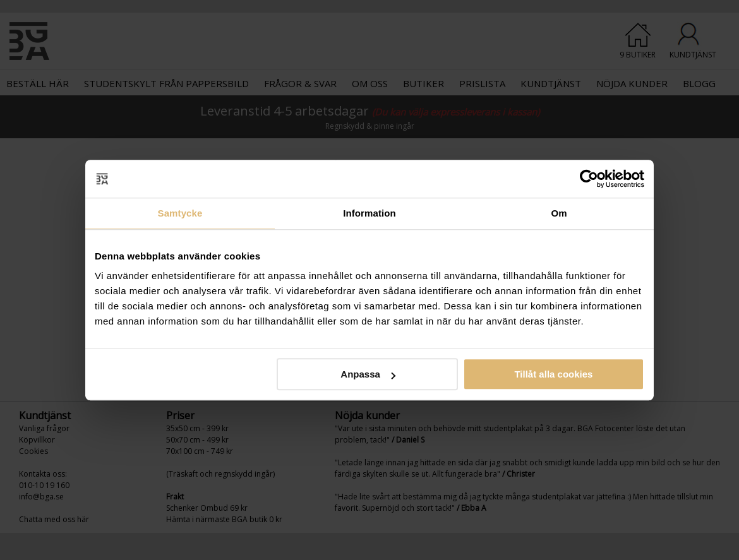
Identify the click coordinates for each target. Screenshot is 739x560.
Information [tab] (369, 213)
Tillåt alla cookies (553, 374)
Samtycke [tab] (180, 213)
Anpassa (368, 374)
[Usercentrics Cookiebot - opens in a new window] (589, 179)
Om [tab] (559, 213)
